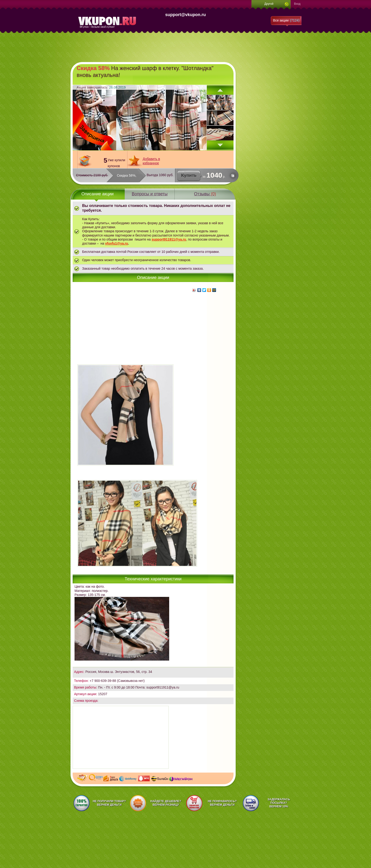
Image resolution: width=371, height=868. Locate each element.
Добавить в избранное (151, 161)
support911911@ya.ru (169, 239)
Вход (297, 4)
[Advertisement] (185, 47)
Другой (269, 4)
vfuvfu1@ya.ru (117, 243)
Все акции (286, 20)
